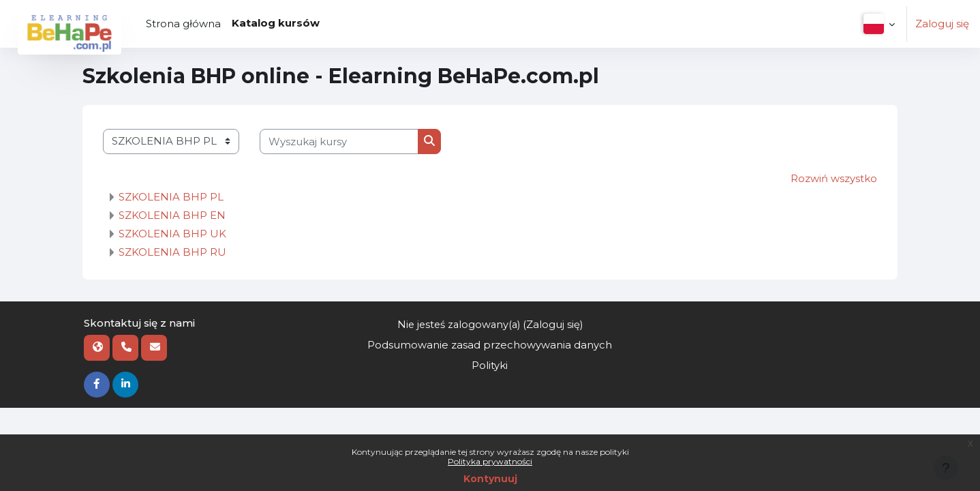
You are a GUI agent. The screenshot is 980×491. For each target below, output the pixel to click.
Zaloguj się (942, 24)
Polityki (490, 366)
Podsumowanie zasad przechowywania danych (490, 345)
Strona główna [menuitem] (183, 24)
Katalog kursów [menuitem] (276, 23)
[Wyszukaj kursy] (339, 142)
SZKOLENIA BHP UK (172, 234)
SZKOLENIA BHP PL (171, 197)
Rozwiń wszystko (834, 178)
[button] (877, 24)
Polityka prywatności (490, 461)
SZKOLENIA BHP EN (172, 215)
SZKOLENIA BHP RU (172, 252)
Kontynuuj (490, 479)
